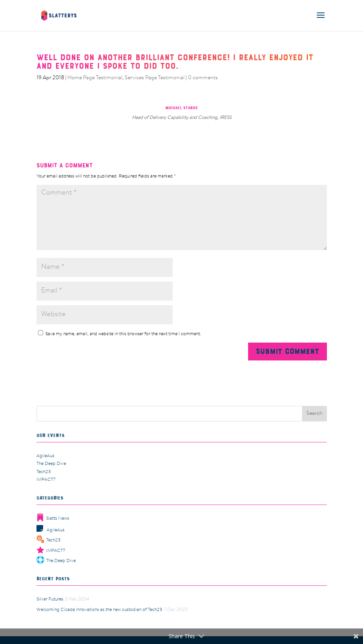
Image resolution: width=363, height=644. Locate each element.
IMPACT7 (46, 480)
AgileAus (45, 456)
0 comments (203, 78)
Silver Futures (50, 599)
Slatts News (53, 519)
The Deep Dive (51, 464)
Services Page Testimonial (155, 78)
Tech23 (44, 472)
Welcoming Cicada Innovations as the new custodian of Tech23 (99, 610)
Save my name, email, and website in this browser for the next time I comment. (123, 334)
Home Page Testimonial (95, 78)
